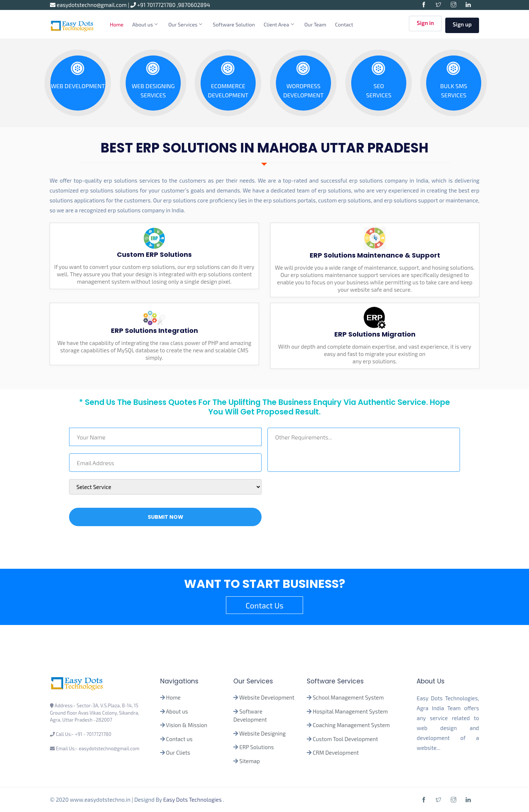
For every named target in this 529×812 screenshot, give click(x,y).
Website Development (267, 697)
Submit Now (165, 517)
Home (117, 24)
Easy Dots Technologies (193, 800)
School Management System (348, 697)
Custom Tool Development (345, 739)
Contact (344, 24)
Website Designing (262, 733)
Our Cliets (178, 752)
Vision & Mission (187, 725)
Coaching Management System (351, 725)
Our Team (316, 24)
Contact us (179, 739)
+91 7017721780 (154, 5)
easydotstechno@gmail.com (89, 5)
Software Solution (234, 24)
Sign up (462, 24)
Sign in (425, 25)
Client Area (279, 24)
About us (145, 24)
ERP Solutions (257, 747)
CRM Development (335, 752)
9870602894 (194, 5)
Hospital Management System (350, 711)
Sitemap (250, 761)
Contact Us (264, 605)
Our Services (185, 24)
